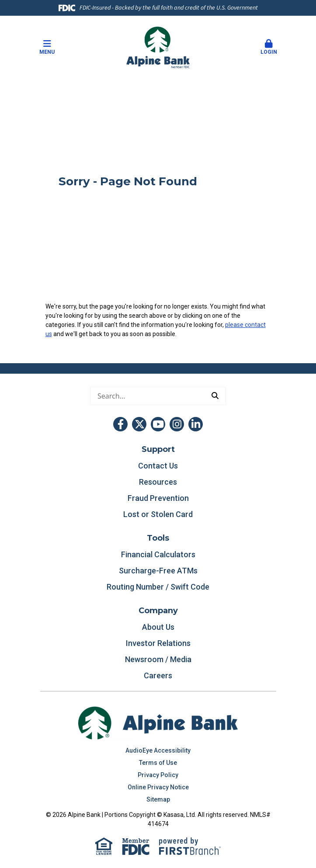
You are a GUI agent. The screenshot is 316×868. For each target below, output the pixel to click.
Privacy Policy (158, 775)
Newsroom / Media (158, 659)
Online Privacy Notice (158, 787)
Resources (158, 482)
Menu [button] (47, 47)
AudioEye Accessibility (158, 750)
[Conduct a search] (148, 396)
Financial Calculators (158, 554)
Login (269, 47)
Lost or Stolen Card (158, 514)
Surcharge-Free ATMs (158, 571)
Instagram (177, 424)
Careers (158, 675)
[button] (269, 48)
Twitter (139, 424)
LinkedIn (196, 424)
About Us (158, 627)
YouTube (158, 424)
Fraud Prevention (158, 498)
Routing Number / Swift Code (158, 587)
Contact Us (158, 466)
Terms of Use (158, 763)
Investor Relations (158, 643)
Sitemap (158, 799)
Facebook (120, 424)
